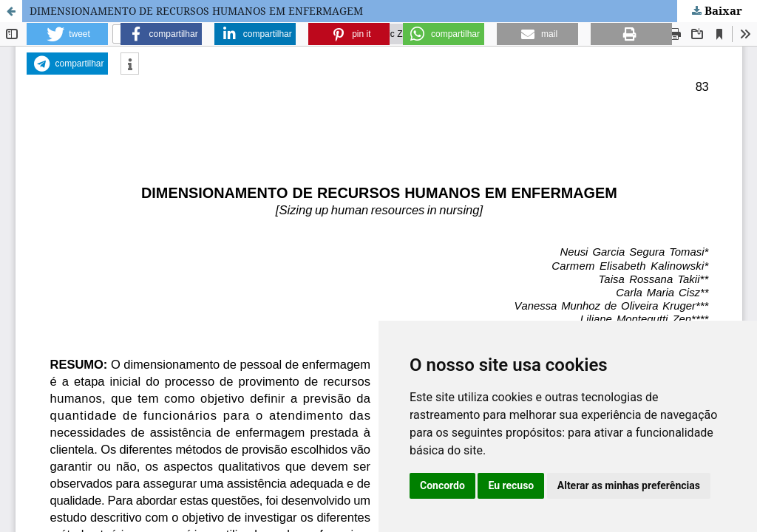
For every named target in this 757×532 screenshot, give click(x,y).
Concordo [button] (442, 485)
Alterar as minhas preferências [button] (629, 485)
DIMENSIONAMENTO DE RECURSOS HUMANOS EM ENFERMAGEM (196, 11)
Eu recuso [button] (511, 485)
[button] (67, 34)
